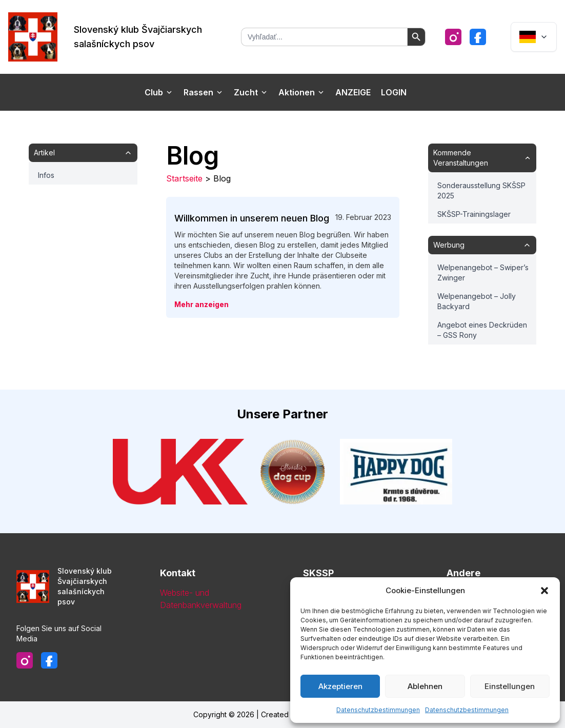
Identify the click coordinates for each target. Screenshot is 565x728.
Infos (46, 175)
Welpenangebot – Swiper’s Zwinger (483, 272)
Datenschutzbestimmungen (378, 710)
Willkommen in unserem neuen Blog (252, 218)
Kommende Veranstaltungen (482, 158)
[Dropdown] (534, 37)
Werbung (482, 245)
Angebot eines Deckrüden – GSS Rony (482, 330)
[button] (544, 591)
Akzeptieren (340, 686)
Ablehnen (425, 686)
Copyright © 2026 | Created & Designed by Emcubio (282, 714)
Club (159, 92)
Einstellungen (510, 686)
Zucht (251, 92)
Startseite (184, 178)
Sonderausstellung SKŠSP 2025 (481, 190)
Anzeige (353, 92)
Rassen (204, 92)
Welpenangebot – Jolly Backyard (477, 301)
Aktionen (302, 92)
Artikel (83, 153)
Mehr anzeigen (201, 304)
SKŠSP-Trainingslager (474, 214)
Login (394, 92)
